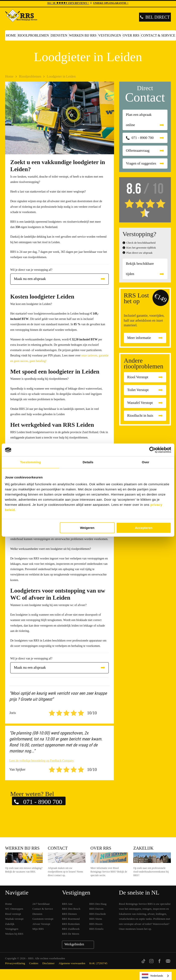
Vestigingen (110, 35)
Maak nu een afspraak (30, 279)
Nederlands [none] (152, 976)
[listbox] (156, 976)
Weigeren (87, 528)
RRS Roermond (71, 919)
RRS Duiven (96, 909)
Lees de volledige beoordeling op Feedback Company (42, 761)
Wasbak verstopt (14, 919)
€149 (161, 298)
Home (11, 35)
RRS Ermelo (96, 929)
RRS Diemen (69, 914)
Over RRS (131, 35)
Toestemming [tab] (31, 462)
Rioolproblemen (33, 35)
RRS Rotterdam (71, 924)
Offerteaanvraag (138, 151)
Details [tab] (88, 462)
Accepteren (144, 528)
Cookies (34, 963)
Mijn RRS (38, 929)
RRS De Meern (70, 934)
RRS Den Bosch (71, 909)
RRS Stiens (96, 919)
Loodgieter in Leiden (61, 76)
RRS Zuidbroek (71, 929)
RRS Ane (67, 904)
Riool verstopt (13, 914)
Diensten (59, 35)
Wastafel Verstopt (140, 403)
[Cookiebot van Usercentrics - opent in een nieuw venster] (152, 450)
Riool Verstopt (138, 377)
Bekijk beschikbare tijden (140, 269)
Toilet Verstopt (138, 390)
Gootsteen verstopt (43, 919)
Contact (58, 848)
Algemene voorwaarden (72, 963)
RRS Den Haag (98, 904)
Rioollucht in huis (140, 416)
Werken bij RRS (83, 35)
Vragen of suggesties (141, 163)
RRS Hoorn (96, 924)
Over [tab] (146, 462)
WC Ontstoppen (14, 909)
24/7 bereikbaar (41, 904)
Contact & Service (43, 909)
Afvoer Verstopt (41, 924)
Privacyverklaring (15, 963)
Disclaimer (48, 963)
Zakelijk (143, 848)
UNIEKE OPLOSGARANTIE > (111, 3)
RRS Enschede (98, 914)
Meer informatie (139, 338)
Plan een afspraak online (139, 120)
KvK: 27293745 (98, 963)
